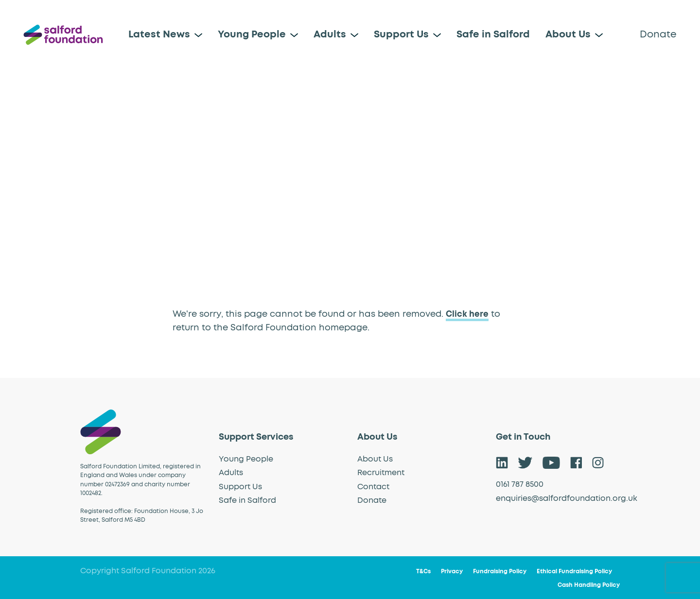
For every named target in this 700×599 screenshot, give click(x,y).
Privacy (452, 572)
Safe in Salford (493, 35)
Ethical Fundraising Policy (574, 572)
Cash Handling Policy (589, 585)
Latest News (159, 35)
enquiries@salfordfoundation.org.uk (567, 498)
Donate (658, 35)
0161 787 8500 (520, 484)
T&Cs (423, 572)
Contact (373, 486)
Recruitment (381, 473)
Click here (468, 314)
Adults (330, 35)
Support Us (401, 35)
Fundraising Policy (500, 572)
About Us (568, 35)
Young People (252, 35)
